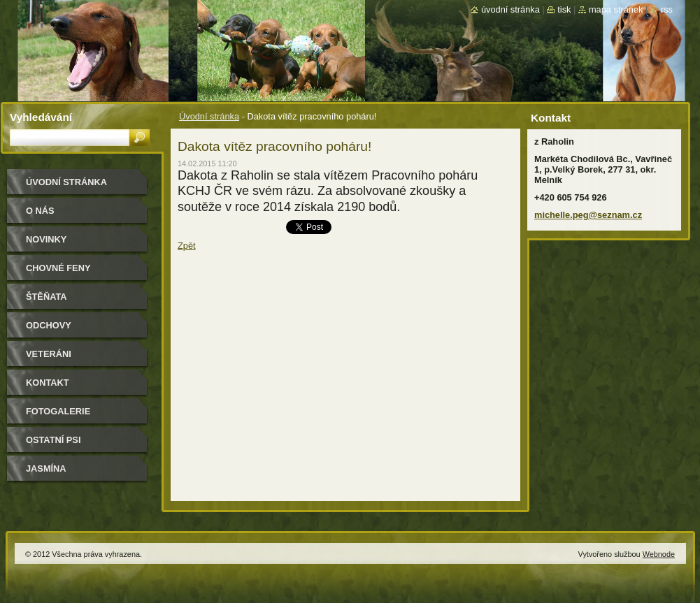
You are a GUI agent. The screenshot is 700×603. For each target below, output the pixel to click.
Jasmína (46, 468)
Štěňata (47, 297)
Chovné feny (58, 268)
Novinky (46, 239)
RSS (667, 9)
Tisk (564, 9)
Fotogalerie (58, 411)
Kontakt (48, 383)
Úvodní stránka (209, 116)
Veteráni (49, 354)
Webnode (659, 554)
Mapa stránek (616, 9)
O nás (40, 211)
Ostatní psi (53, 440)
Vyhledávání (41, 117)
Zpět (187, 246)
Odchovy (49, 325)
